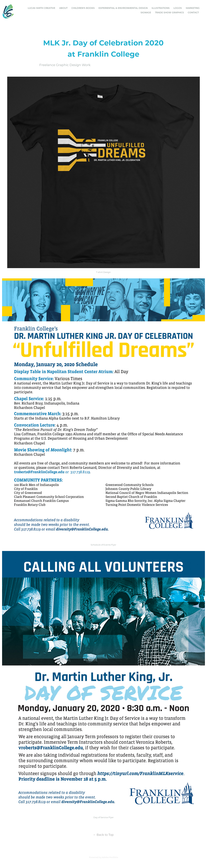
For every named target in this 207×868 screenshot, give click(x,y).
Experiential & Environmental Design (123, 8)
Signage (146, 12)
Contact (193, 12)
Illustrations (161, 8)
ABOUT (63, 8)
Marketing (193, 8)
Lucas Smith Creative (41, 8)
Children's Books (83, 8)
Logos (178, 8)
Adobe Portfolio (110, 857)
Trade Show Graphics (169, 12)
